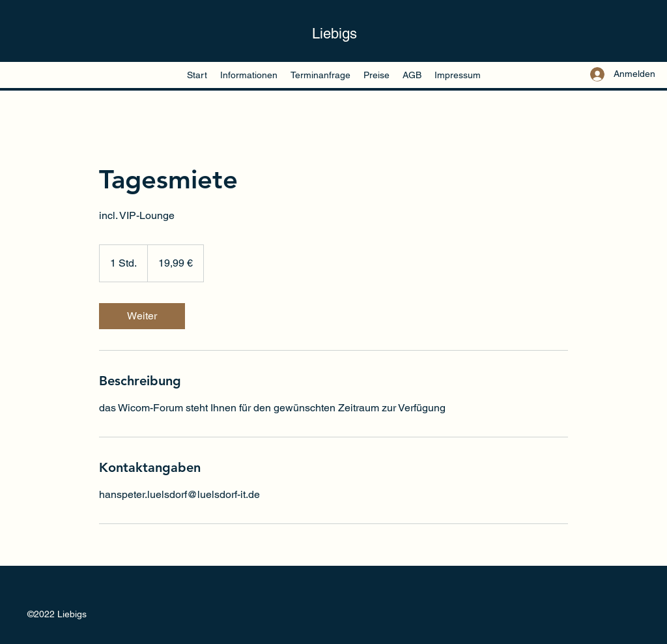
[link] (142, 316)
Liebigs (334, 34)
